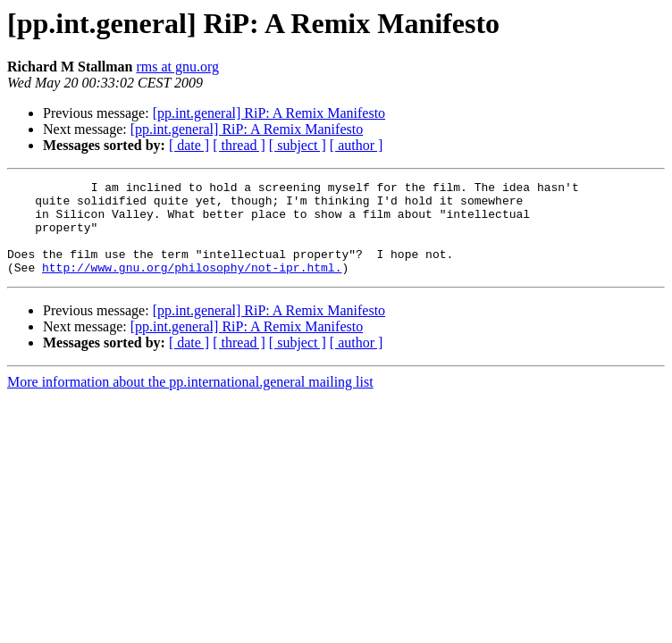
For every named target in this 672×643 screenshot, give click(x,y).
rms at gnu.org (177, 67)
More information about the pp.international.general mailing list (190, 401)
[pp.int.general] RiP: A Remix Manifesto (269, 113)
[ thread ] (239, 145)
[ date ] (189, 145)
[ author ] (357, 145)
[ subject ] (298, 145)
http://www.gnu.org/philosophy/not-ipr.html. (192, 286)
